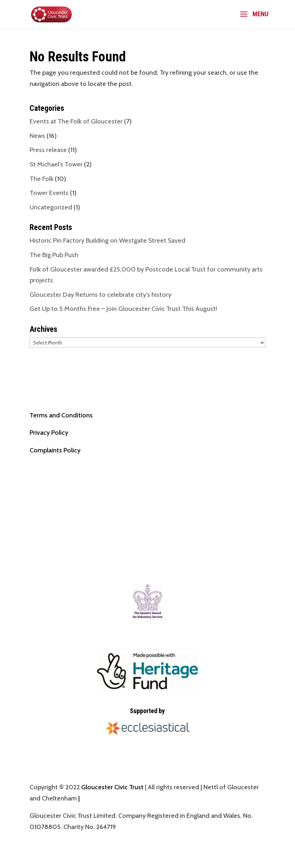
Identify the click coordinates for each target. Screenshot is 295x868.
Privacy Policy (49, 433)
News (37, 136)
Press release (48, 150)
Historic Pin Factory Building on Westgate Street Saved (107, 240)
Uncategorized (51, 207)
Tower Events (49, 193)
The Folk (41, 179)
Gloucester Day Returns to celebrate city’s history (100, 295)
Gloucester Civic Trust (112, 787)
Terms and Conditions (61, 415)
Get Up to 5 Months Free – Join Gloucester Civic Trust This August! (123, 309)
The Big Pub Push (54, 255)
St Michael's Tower (56, 164)
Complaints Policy (55, 450)
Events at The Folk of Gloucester (76, 121)
